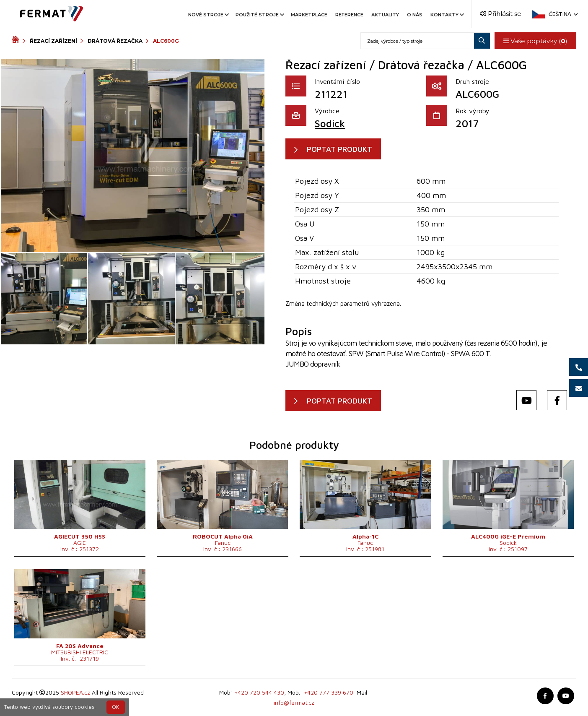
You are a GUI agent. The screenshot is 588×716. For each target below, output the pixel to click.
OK (116, 707)
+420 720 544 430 (259, 692)
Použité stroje (259, 15)
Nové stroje (208, 15)
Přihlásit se (501, 14)
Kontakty (447, 15)
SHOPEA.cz (75, 692)
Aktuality (385, 15)
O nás (415, 15)
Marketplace (309, 15)
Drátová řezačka (115, 41)
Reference (349, 15)
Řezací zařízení (53, 41)
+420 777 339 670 (329, 692)
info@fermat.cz (294, 702)
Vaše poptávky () (535, 41)
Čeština (562, 14)
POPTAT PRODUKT (339, 149)
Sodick (330, 123)
